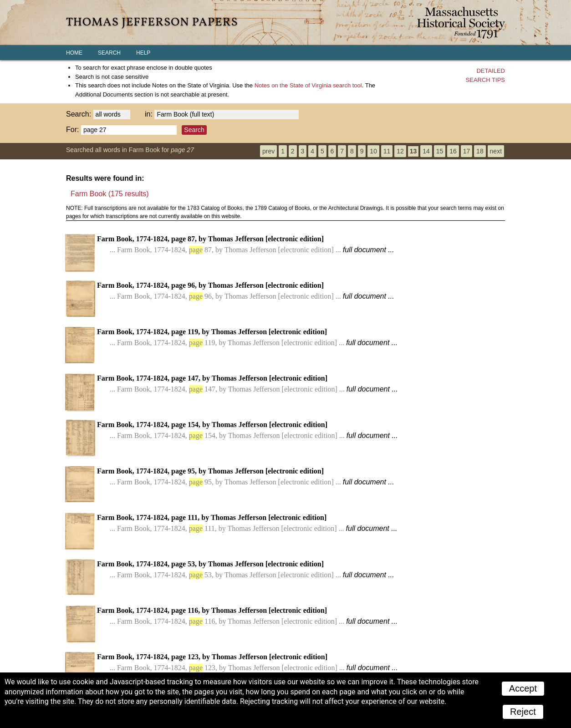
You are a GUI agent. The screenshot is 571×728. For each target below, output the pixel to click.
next (496, 151)
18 (480, 151)
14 (426, 151)
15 (440, 151)
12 (400, 151)
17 (467, 151)
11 (387, 151)
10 (373, 151)
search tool (308, 85)
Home (74, 53)
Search (109, 53)
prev (268, 151)
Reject (523, 712)
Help (143, 53)
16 (453, 151)
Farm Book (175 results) (110, 194)
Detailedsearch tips (485, 75)
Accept (523, 688)
